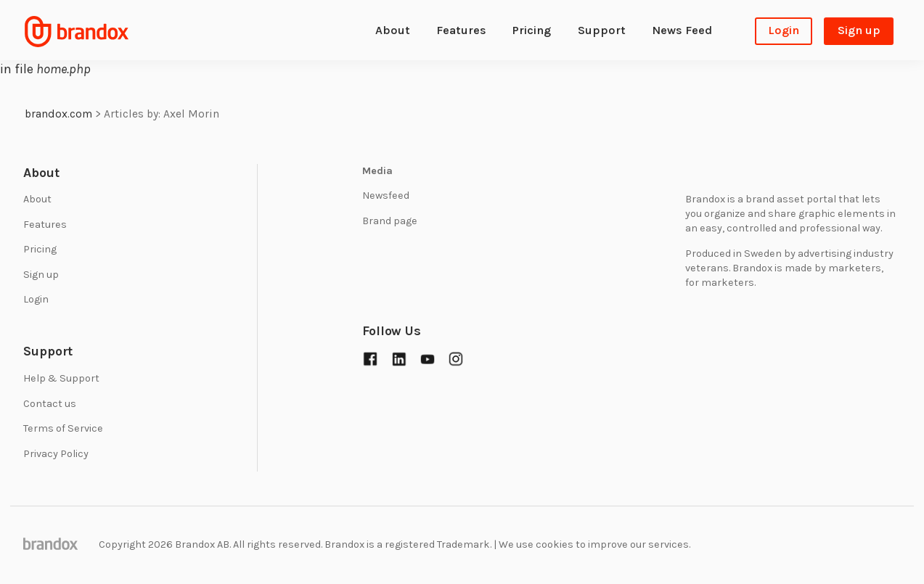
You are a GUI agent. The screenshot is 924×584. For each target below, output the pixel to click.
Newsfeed (386, 196)
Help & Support (61, 378)
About (393, 30)
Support (602, 30)
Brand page (390, 221)
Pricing (532, 30)
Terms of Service (63, 428)
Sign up (859, 30)
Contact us (50, 404)
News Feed (682, 30)
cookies (555, 544)
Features (461, 30)
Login (784, 30)
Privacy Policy (56, 454)
